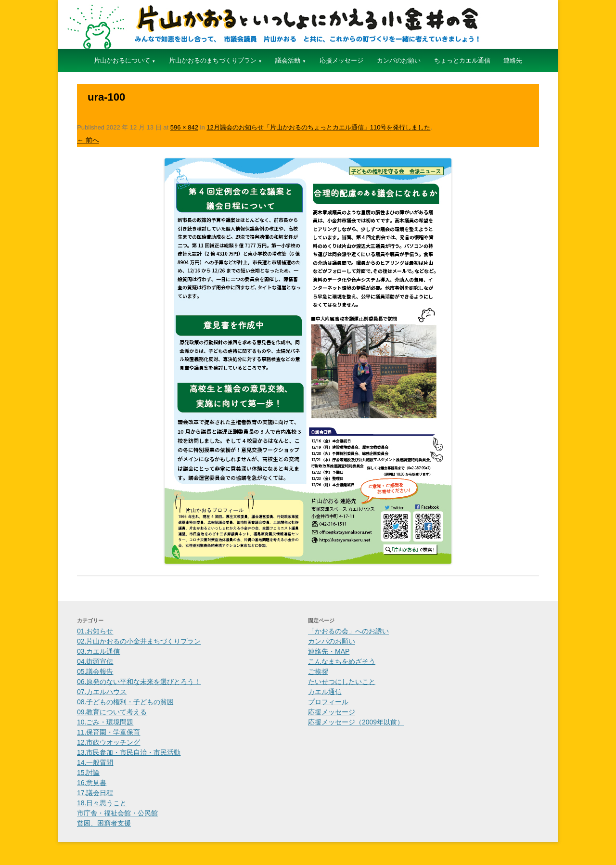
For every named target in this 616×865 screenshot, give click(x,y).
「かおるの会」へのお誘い (348, 631)
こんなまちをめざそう (342, 661)
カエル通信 (325, 692)
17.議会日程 (95, 793)
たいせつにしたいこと (342, 682)
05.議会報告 (95, 671)
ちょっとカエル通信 (462, 60)
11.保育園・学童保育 (109, 732)
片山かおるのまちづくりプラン (213, 60)
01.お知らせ (95, 631)
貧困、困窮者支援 (104, 823)
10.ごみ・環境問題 (105, 722)
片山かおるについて (122, 60)
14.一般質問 (95, 762)
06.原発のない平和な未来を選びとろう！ (139, 682)
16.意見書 (92, 783)
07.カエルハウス (102, 692)
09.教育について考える (112, 712)
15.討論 (88, 773)
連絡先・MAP (329, 651)
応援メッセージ (341, 60)
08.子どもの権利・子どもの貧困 (125, 702)
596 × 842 (184, 127)
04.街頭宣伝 (95, 661)
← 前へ (88, 140)
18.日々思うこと (102, 803)
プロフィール (328, 702)
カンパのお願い (399, 60)
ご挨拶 (318, 671)
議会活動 (288, 60)
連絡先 (513, 60)
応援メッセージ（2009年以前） (356, 722)
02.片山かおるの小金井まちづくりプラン (139, 641)
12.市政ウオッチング (109, 742)
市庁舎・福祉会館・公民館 (117, 813)
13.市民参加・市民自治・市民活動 (129, 752)
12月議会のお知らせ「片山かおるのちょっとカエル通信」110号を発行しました (318, 127)
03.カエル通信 (98, 651)
